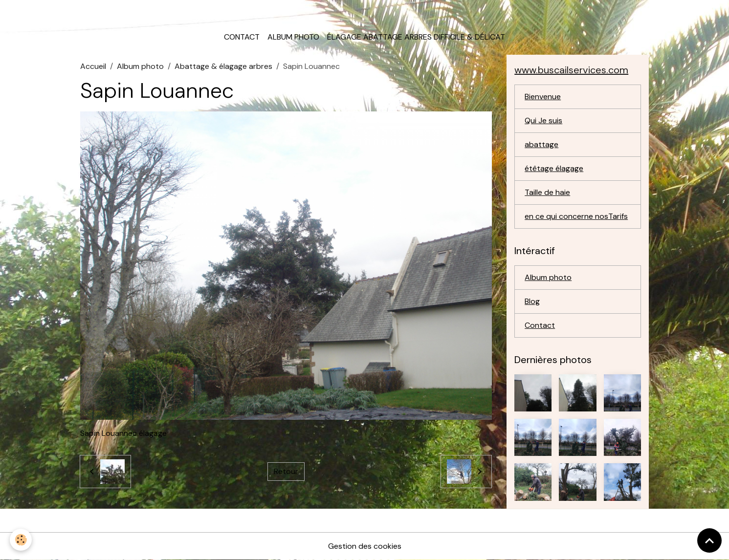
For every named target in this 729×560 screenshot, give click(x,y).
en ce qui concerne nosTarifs (576, 216)
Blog (532, 301)
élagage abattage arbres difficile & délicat (416, 37)
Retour (286, 471)
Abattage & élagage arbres (223, 66)
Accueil (93, 66)
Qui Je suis (543, 120)
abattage (541, 144)
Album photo (293, 37)
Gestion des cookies (365, 546)
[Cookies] (21, 540)
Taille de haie (547, 192)
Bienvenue (543, 97)
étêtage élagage (554, 168)
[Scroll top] (709, 540)
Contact (242, 37)
